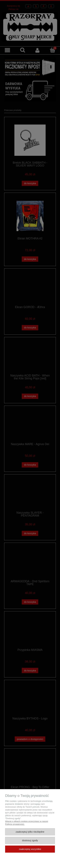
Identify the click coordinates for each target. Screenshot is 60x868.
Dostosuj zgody (30, 840)
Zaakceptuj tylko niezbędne (30, 832)
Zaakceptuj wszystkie (30, 849)
